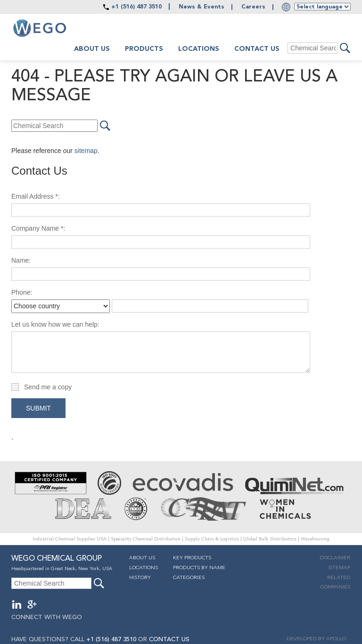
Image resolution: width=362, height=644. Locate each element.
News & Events (202, 7)
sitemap (86, 151)
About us (92, 49)
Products (144, 49)
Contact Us (257, 49)
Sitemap (339, 568)
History (140, 578)
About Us (142, 558)
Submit (38, 408)
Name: (21, 260)
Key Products (192, 558)
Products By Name (199, 568)
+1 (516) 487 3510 (136, 7)
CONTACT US (169, 640)
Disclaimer (335, 558)
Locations (199, 49)
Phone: (22, 292)
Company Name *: (38, 228)
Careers (253, 7)
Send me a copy (48, 387)
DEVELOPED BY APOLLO (316, 639)
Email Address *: (36, 196)
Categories (189, 578)
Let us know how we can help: (55, 324)
